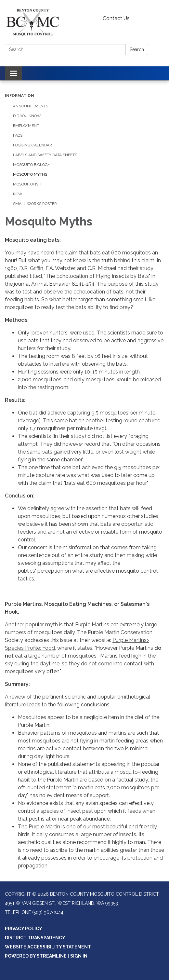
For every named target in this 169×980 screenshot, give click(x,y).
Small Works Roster (35, 204)
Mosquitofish (27, 184)
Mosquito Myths (30, 174)
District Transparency (35, 938)
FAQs (18, 135)
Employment (26, 126)
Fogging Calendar (32, 145)
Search (137, 49)
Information (19, 96)
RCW (18, 194)
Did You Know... (28, 116)
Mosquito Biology (32, 165)
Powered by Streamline (36, 956)
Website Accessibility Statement (48, 947)
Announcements (31, 106)
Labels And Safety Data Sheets (45, 155)
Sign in (79, 956)
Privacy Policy (24, 929)
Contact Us (116, 18)
